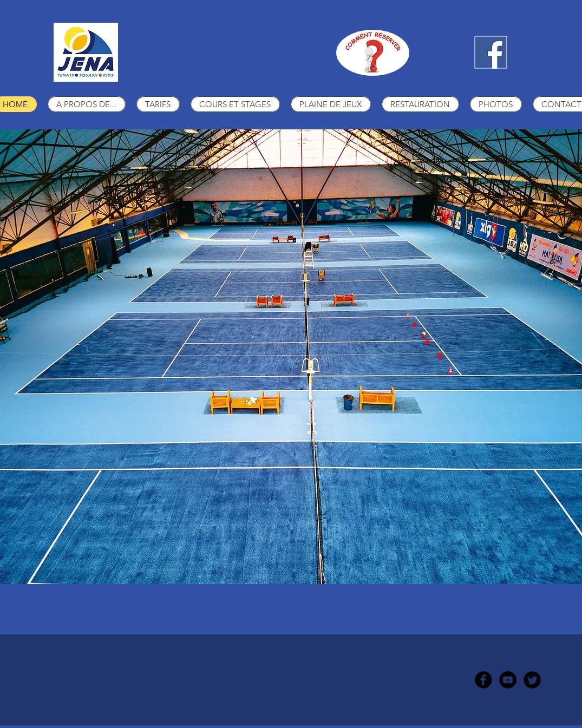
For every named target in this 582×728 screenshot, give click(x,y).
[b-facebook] (483, 680)
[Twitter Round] (532, 680)
